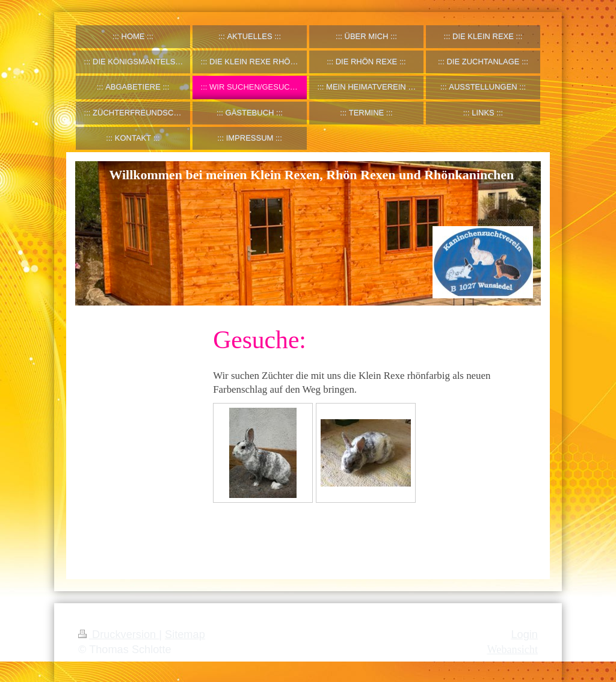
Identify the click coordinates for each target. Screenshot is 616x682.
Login (524, 634)
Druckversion (119, 634)
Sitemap (185, 634)
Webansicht (513, 650)
